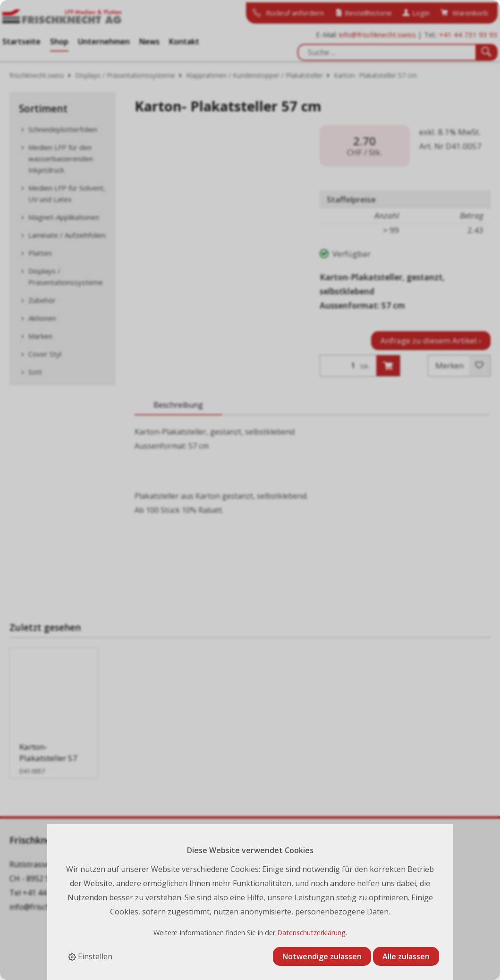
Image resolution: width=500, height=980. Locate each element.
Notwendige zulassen (322, 956)
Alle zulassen (406, 956)
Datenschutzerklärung (311, 933)
